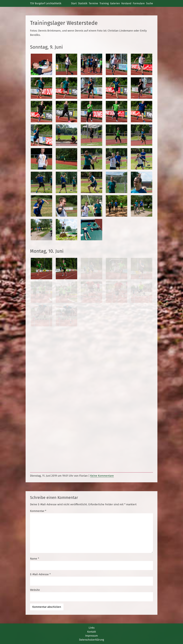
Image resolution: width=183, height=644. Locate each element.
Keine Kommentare (102, 476)
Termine (93, 3)
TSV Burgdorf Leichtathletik (46, 3)
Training (104, 3)
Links (92, 628)
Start (74, 3)
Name (35, 559)
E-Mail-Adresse (40, 574)
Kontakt (92, 632)
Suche (150, 3)
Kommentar (38, 511)
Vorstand (126, 3)
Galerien (115, 3)
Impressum (91, 636)
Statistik (83, 3)
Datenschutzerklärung (91, 640)
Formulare (139, 3)
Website (35, 590)
